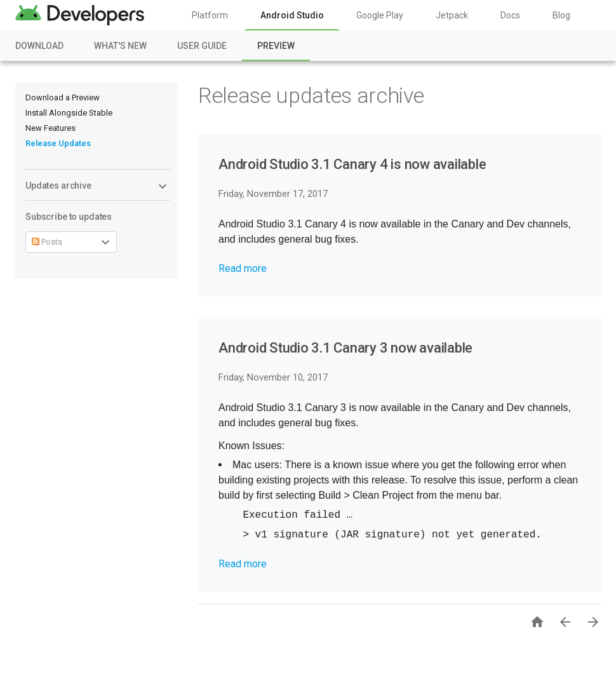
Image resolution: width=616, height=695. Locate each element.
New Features (50, 128)
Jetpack (452, 15)
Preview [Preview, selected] (276, 46)
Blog (561, 15)
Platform (210, 15)
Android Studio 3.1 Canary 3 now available (345, 348)
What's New (120, 46)
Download (39, 46)
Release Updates (58, 143)
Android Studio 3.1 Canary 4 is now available (352, 164)
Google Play (380, 15)
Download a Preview (63, 98)
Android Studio (292, 15)
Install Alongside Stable (69, 113)
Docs (510, 15)
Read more (243, 268)
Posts (47, 242)
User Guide (202, 46)
